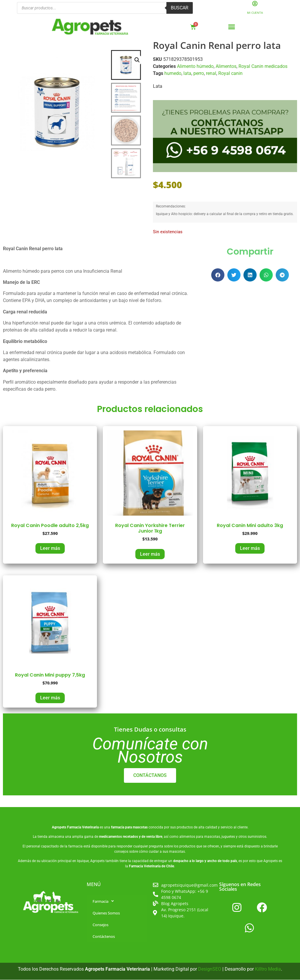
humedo (173, 74)
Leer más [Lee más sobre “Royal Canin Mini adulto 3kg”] (250, 549)
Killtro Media (268, 969)
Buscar (180, 8)
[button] (232, 27)
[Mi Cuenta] (255, 4)
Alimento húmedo (195, 67)
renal (211, 74)
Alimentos (226, 67)
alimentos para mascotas (200, 837)
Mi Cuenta (255, 13)
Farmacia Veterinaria (83, 828)
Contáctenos (104, 936)
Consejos (100, 925)
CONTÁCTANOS (150, 776)
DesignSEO (210, 969)
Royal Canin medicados (263, 67)
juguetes (228, 837)
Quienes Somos (106, 913)
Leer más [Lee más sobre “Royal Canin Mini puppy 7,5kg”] (50, 698)
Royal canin (230, 74)
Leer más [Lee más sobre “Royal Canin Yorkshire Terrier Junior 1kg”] (150, 554)
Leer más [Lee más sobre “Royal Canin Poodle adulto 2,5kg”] (50, 549)
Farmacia (103, 901)
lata (187, 74)
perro (199, 74)
